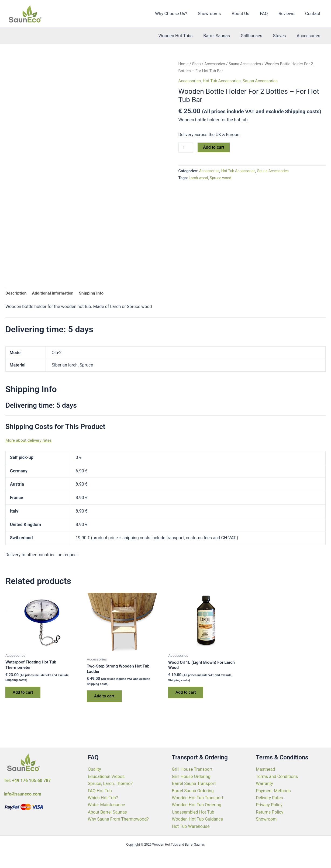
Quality (94, 769)
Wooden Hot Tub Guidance (198, 819)
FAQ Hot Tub (100, 791)
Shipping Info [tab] (95, 294)
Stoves (283, 36)
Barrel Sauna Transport (194, 784)
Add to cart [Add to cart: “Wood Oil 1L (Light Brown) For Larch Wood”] (187, 694)
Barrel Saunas (224, 36)
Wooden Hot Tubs (185, 36)
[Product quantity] (186, 148)
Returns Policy (270, 812)
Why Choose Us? (183, 14)
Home (184, 64)
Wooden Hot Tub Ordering (197, 805)
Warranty (264, 784)
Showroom (266, 819)
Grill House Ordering (191, 777)
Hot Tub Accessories (224, 81)
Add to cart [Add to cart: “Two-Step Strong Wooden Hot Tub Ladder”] (106, 698)
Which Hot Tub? (103, 798)
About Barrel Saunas (107, 812)
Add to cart (214, 147)
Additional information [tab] (55, 294)
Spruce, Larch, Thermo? (110, 784)
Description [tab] (16, 294)
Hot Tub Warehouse (191, 826)
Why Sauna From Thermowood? (118, 819)
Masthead (265, 769)
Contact (314, 14)
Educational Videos (106, 777)
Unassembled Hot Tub (193, 812)
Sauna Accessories (247, 64)
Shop (197, 64)
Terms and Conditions (277, 777)
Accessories (310, 36)
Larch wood (199, 178)
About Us (248, 14)
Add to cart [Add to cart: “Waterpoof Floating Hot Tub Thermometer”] (24, 694)
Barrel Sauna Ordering (193, 791)
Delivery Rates (269, 798)
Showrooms (219, 14)
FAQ (269, 14)
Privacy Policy (269, 805)
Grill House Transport (192, 769)
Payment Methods (273, 791)
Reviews (290, 14)
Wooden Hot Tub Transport (198, 798)
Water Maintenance (106, 805)
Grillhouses (257, 36)
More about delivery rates (30, 441)
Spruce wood (222, 178)
